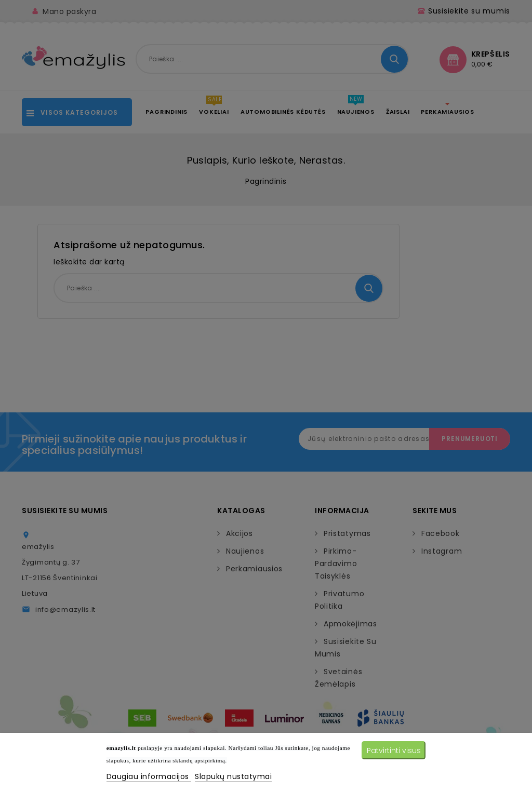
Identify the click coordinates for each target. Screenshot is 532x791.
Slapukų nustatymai (233, 776)
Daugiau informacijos (149, 776)
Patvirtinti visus (394, 750)
